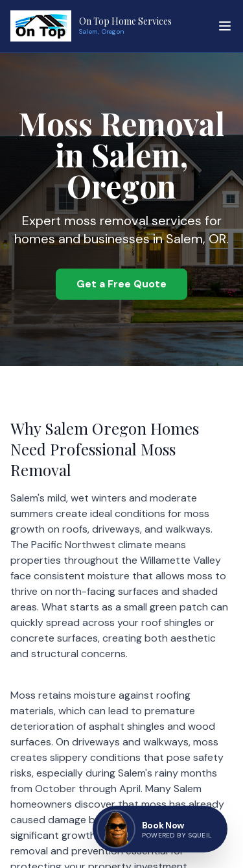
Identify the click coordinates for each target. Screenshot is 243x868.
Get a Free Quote (121, 284)
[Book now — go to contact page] (160, 829)
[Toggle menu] (225, 26)
